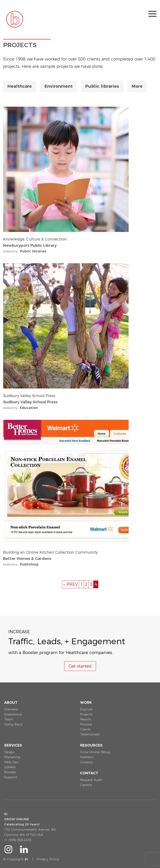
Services (13, 745)
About (11, 702)
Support (11, 777)
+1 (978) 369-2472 (18, 840)
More (137, 86)
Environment (58, 86)
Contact (89, 773)
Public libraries (102, 86)
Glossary (86, 762)
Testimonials (90, 734)
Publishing (29, 564)
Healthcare (20, 86)
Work (86, 702)
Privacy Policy (48, 859)
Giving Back (13, 724)
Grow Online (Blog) (95, 752)
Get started (80, 666)
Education (29, 408)
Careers (86, 785)
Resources (91, 745)
